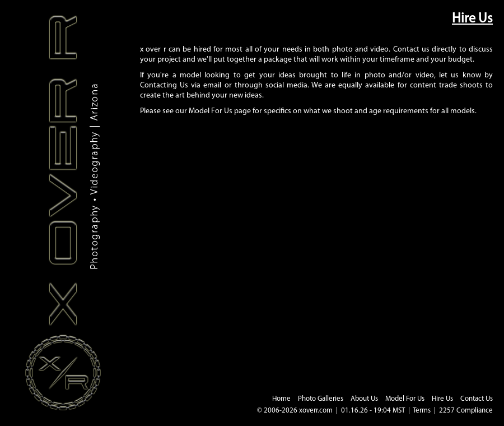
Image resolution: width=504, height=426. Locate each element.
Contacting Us (164, 85)
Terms (422, 411)
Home (281, 399)
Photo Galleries (321, 399)
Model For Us (211, 111)
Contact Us (477, 399)
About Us (364, 399)
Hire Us (442, 399)
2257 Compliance (466, 411)
